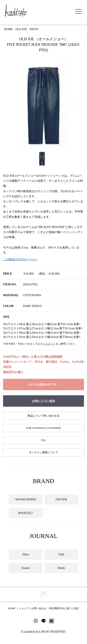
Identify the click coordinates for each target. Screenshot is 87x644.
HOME (8, 29)
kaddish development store (16, 11)
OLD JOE (21, 29)
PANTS (34, 29)
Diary (26, 554)
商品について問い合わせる (43, 416)
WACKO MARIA (26, 499)
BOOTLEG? (26, 513)
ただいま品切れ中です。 (43, 385)
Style (61, 554)
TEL (43, 440)
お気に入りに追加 (43, 401)
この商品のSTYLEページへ (20, 259)
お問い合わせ (39, 608)
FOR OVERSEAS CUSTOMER (43, 428)
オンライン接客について (44, 452)
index (43, 594)
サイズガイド (48, 344)
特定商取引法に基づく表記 (64, 608)
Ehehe (61, 568)
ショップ (23, 608)
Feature (26, 568)
